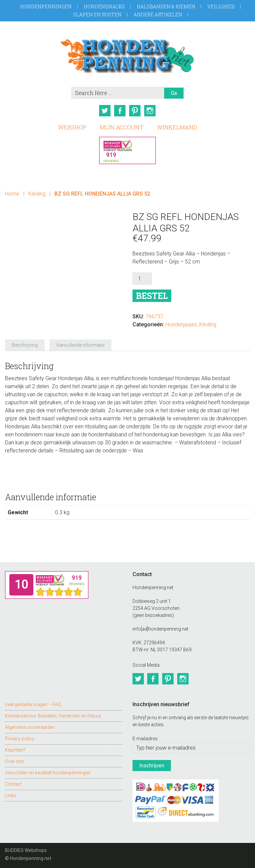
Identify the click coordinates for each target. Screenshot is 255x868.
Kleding (37, 193)
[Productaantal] (142, 278)
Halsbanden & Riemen (166, 7)
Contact (13, 783)
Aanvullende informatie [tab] (80, 345)
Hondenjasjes (181, 324)
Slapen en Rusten (97, 15)
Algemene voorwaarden (30, 726)
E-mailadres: (146, 738)
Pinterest (135, 111)
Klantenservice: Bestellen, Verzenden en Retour (53, 715)
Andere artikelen (158, 15)
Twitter (104, 111)
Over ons (15, 760)
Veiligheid (221, 7)
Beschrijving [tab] (25, 345)
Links (11, 794)
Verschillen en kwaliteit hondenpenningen (48, 772)
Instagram (151, 111)
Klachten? (15, 749)
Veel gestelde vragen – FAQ (33, 703)
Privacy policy (20, 738)
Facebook (120, 111)
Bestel (152, 295)
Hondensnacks (104, 7)
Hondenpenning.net (127, 54)
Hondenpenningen (46, 7)
